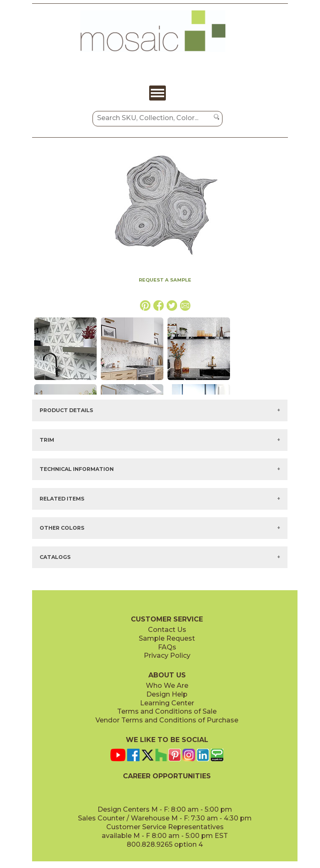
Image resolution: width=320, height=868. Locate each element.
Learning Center (167, 703)
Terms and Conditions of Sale (167, 711)
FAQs (167, 647)
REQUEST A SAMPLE (165, 280)
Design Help (167, 694)
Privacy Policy (167, 655)
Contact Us (167, 630)
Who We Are (167, 686)
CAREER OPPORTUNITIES (167, 776)
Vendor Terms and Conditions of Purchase (167, 720)
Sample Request (167, 638)
